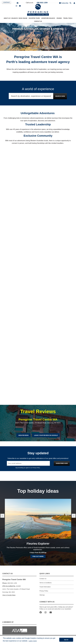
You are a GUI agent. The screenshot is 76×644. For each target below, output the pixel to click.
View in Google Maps (9, 595)
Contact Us (43, 579)
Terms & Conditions (45, 583)
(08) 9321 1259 (42, 3)
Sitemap (42, 595)
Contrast (7, 2)
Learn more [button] (33, 641)
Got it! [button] (66, 640)
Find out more (38, 556)
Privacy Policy (36, 468)
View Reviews (23, 435)
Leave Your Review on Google (46, 435)
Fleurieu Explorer (38, 544)
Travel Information (45, 587)
